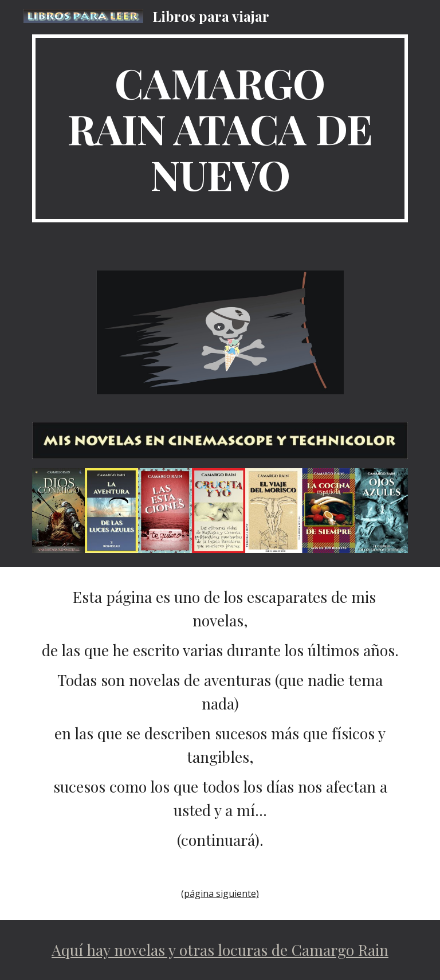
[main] (220, 128)
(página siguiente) (220, 893)
